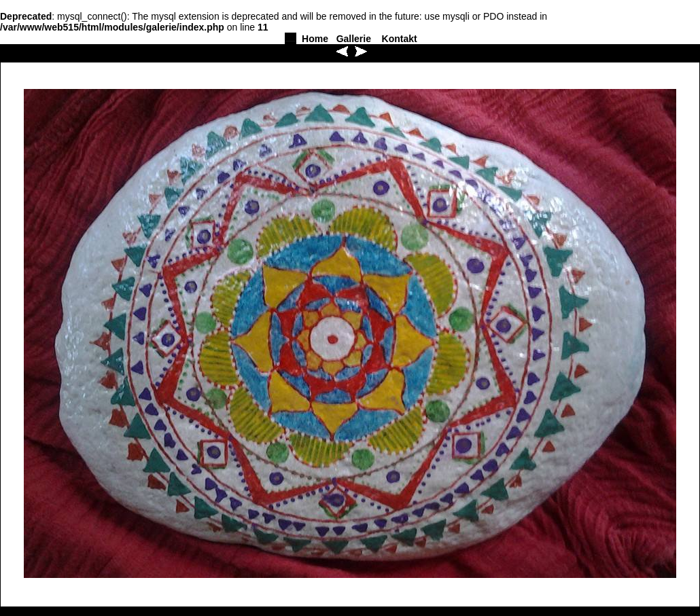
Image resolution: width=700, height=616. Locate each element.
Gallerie (354, 39)
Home (315, 39)
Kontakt (400, 39)
